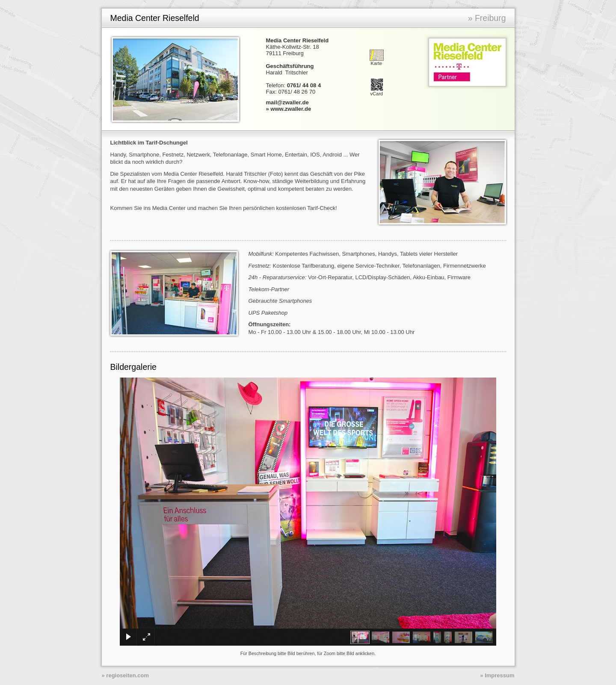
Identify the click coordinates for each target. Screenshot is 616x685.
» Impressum (497, 675)
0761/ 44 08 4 (304, 85)
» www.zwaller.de (289, 109)
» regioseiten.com (126, 675)
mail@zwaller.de (287, 102)
